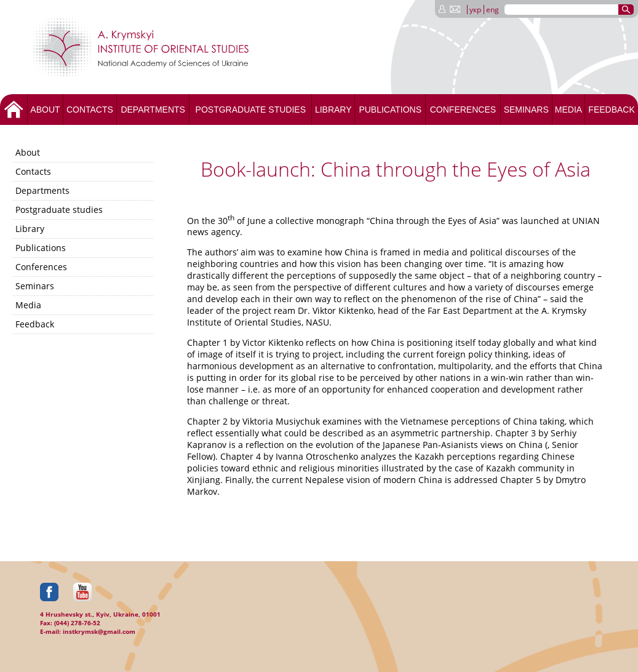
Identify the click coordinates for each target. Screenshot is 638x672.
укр (475, 10)
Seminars (526, 110)
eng (492, 10)
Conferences (463, 110)
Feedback (611, 110)
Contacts (90, 110)
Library (333, 110)
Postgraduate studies (251, 110)
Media (568, 110)
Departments (153, 110)
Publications (390, 110)
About (45, 110)
